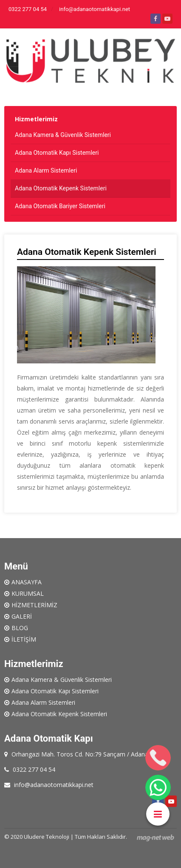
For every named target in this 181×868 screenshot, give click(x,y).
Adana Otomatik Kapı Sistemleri (57, 153)
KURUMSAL (28, 593)
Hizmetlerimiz (36, 119)
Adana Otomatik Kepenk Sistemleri (61, 188)
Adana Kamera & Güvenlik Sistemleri (63, 135)
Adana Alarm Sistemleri (46, 170)
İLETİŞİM (24, 639)
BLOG (20, 628)
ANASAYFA (27, 582)
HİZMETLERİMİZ (34, 605)
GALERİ (22, 616)
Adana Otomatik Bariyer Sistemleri (60, 206)
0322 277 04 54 (28, 9)
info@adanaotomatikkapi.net (95, 9)
